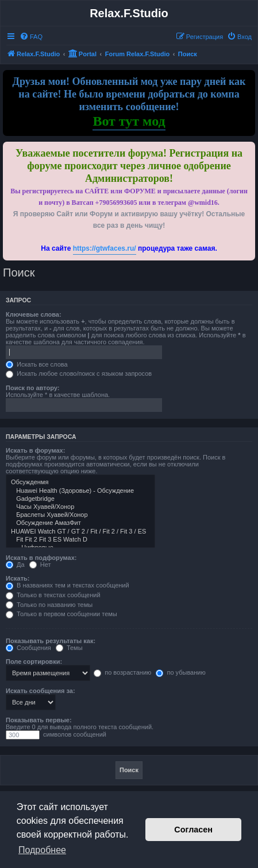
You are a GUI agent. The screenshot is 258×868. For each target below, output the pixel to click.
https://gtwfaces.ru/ (105, 248)
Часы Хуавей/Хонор (80, 507)
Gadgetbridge (80, 499)
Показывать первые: (39, 720)
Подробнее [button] (42, 850)
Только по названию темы (49, 605)
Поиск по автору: (32, 388)
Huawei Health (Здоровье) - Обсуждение (80, 491)
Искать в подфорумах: (41, 558)
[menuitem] (31, 37)
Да (15, 565)
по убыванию (180, 672)
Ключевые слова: (34, 314)
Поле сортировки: (34, 661)
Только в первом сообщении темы (61, 614)
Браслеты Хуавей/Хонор (80, 515)
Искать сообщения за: (41, 691)
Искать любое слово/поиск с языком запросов (79, 373)
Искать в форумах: (35, 450)
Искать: (18, 578)
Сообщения (28, 648)
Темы (69, 648)
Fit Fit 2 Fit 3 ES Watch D (80, 540)
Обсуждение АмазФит (80, 523)
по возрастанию (122, 672)
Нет (40, 565)
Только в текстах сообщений (53, 595)
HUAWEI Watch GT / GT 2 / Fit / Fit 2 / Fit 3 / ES (80, 532)
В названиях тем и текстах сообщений (68, 585)
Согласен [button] (193, 830)
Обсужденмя (80, 482)
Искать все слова (37, 364)
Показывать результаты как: (51, 641)
